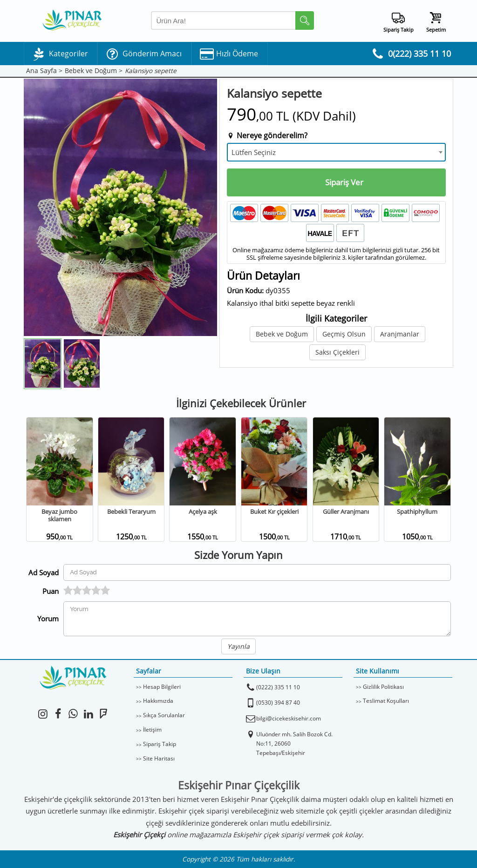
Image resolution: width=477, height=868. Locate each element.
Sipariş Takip (160, 744)
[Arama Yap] (232, 20)
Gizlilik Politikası (383, 687)
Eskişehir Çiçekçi (139, 834)
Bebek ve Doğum (282, 334)
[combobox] (336, 152)
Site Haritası (159, 758)
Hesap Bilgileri (162, 687)
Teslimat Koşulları (386, 701)
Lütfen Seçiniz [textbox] (254, 152)
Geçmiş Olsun (344, 334)
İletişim (152, 730)
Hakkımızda (158, 701)
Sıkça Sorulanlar (164, 715)
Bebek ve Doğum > (94, 71)
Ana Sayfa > (44, 71)
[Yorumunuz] (257, 619)
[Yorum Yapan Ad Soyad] (257, 572)
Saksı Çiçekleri (337, 352)
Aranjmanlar (400, 334)
